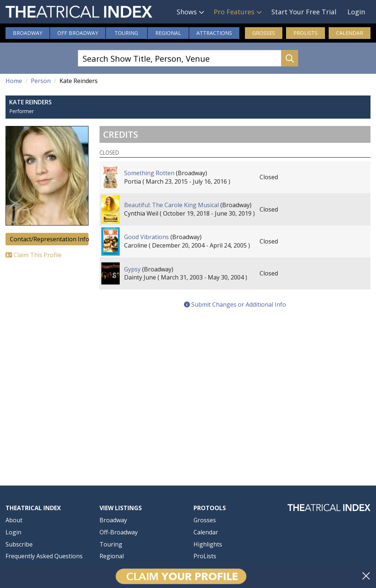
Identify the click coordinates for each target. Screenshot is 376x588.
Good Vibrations (147, 237)
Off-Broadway (119, 532)
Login (356, 12)
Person (41, 81)
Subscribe (19, 544)
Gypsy (132, 269)
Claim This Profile (34, 255)
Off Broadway (78, 33)
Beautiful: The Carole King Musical (171, 205)
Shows (187, 12)
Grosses (264, 33)
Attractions (214, 33)
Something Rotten (149, 173)
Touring (126, 33)
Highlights (208, 544)
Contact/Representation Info (49, 239)
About (14, 520)
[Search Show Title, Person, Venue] (180, 58)
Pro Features (234, 12)
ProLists (305, 33)
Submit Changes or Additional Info (235, 304)
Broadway (28, 33)
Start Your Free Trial (304, 12)
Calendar (350, 33)
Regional (168, 33)
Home (14, 81)
